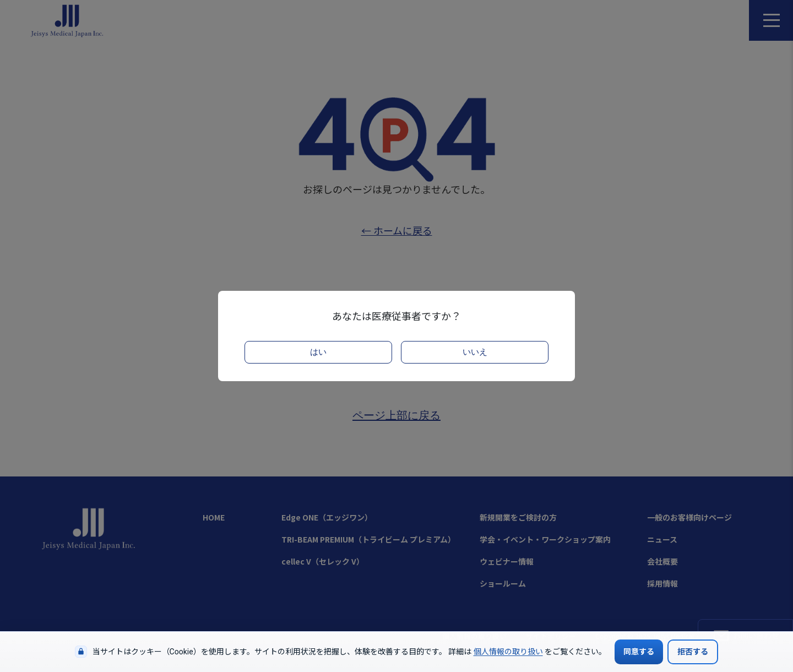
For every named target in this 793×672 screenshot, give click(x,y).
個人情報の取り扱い (508, 652)
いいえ (475, 352)
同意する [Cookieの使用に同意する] (639, 652)
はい (318, 352)
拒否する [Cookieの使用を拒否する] (693, 652)
